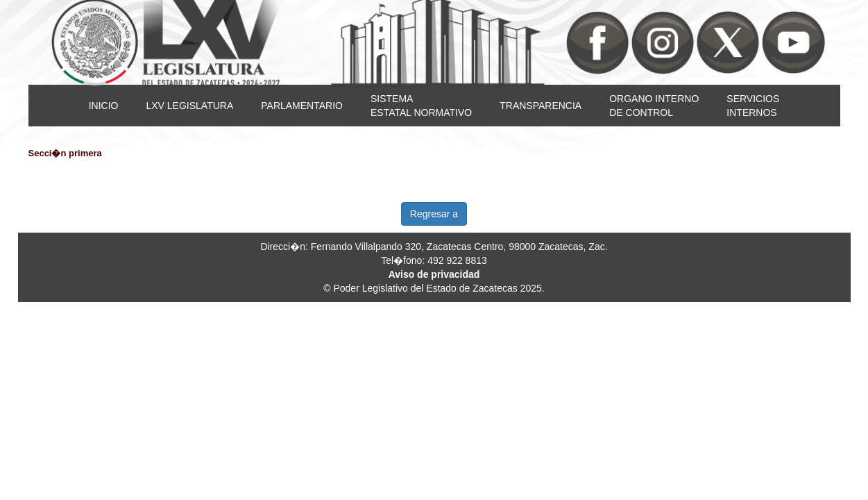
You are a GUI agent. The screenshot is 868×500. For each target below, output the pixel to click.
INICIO (104, 106)
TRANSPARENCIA (541, 106)
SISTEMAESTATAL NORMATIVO (421, 106)
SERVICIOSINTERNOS (753, 106)
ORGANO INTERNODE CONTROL (654, 106)
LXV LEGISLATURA (189, 106)
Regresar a (434, 214)
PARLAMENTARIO (302, 106)
